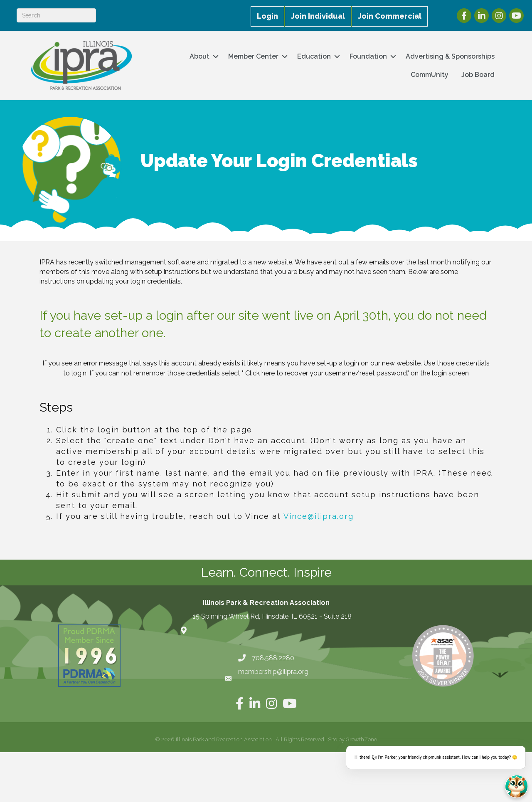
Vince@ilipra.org (319, 516)
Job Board (478, 75)
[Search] (56, 15)
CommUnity (430, 75)
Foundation (368, 56)
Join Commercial (390, 16)
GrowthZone (361, 739)
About (199, 56)
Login (267, 16)
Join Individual (318, 16)
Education (314, 56)
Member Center (253, 56)
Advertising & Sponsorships (450, 56)
